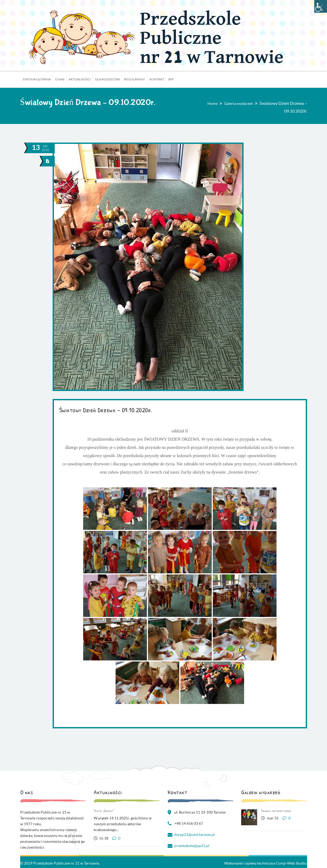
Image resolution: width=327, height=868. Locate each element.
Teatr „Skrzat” (104, 811)
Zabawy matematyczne (276, 811)
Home (213, 103)
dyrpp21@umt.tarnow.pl (195, 834)
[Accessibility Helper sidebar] (321, 6)
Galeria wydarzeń (239, 103)
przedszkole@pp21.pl (192, 846)
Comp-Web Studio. (291, 863)
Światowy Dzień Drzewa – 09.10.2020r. (106, 410)
